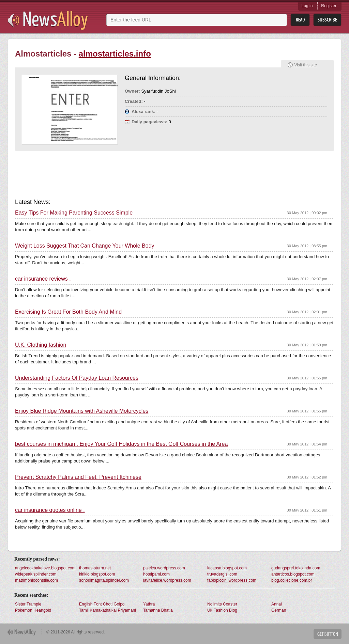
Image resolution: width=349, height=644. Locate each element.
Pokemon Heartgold (33, 610)
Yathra (149, 604)
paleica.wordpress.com (164, 568)
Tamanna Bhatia (158, 610)
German (279, 610)
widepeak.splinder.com (36, 574)
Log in (307, 6)
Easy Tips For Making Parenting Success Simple (74, 213)
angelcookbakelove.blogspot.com (45, 568)
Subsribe (327, 20)
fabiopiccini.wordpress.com (232, 580)
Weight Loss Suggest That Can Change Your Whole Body (85, 246)
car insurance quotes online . (50, 510)
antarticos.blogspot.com (293, 574)
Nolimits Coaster (222, 604)
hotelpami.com (156, 574)
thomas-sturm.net (95, 568)
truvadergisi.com (222, 574)
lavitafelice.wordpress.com (167, 580)
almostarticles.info (115, 54)
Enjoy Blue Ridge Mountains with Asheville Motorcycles (82, 411)
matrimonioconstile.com (36, 580)
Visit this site (306, 65)
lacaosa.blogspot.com (227, 568)
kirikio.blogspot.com (97, 574)
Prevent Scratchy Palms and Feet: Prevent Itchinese (78, 477)
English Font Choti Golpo (102, 604)
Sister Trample (28, 604)
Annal (277, 604)
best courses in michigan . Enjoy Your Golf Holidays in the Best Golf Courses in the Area (121, 444)
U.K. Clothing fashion (41, 345)
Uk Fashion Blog (222, 610)
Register (329, 6)
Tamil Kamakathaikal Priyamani (108, 610)
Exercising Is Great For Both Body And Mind (68, 312)
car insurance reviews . (43, 279)
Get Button (328, 634)
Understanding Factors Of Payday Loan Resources (77, 378)
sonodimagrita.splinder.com (104, 580)
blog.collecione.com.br (292, 580)
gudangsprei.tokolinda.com (296, 568)
